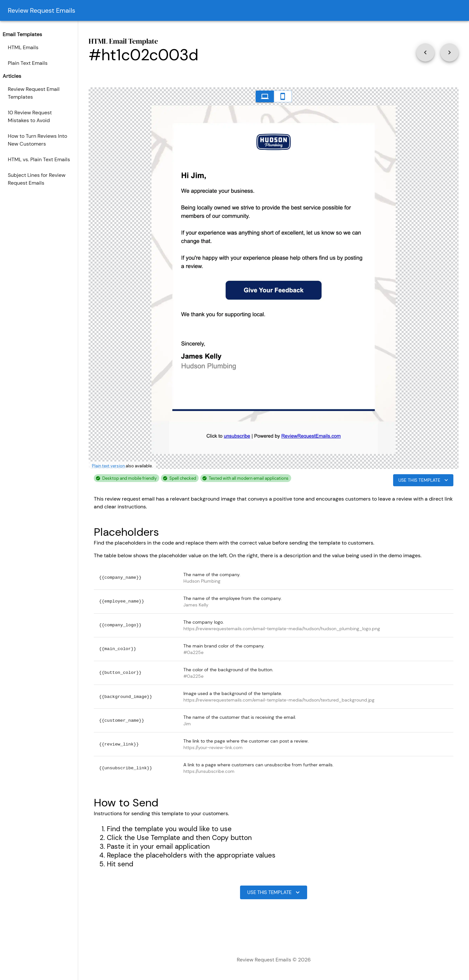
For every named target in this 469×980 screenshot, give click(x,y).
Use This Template (423, 480)
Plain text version (109, 466)
